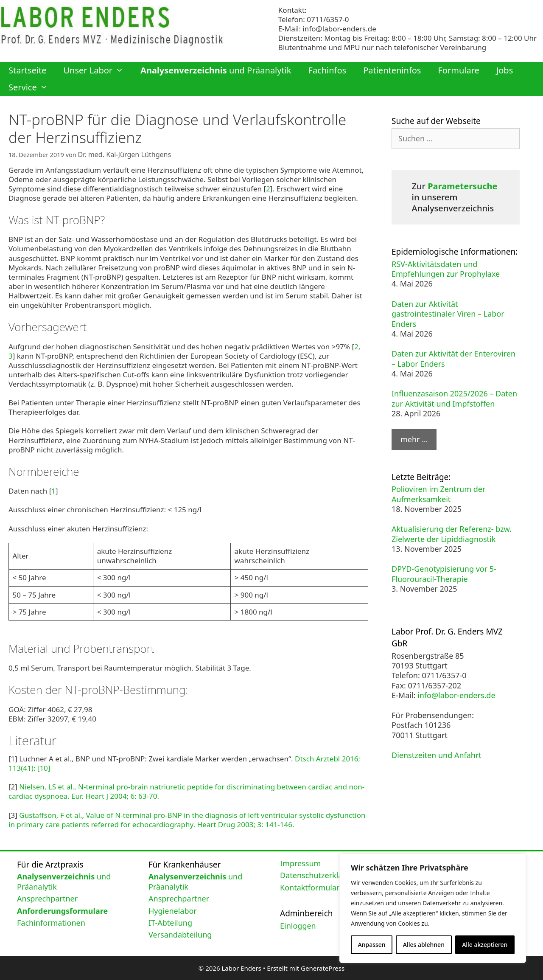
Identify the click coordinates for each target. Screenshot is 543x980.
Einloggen (298, 924)
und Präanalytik (216, 70)
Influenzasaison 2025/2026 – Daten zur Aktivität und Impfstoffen (454, 398)
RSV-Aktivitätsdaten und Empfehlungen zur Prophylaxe (446, 269)
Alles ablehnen (424, 945)
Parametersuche (462, 186)
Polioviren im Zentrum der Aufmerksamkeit (438, 494)
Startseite (27, 70)
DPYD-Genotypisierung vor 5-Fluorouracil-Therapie (444, 574)
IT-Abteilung (170, 921)
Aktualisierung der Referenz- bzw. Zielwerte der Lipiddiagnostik (452, 534)
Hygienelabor (173, 910)
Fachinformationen (51, 921)
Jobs (505, 70)
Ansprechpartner (47, 898)
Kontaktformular (310, 886)
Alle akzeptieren (485, 945)
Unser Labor (98, 70)
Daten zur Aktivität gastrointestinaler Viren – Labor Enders (448, 314)
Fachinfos (327, 70)
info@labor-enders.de (339, 29)
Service (32, 87)
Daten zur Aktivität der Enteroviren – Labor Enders (453, 358)
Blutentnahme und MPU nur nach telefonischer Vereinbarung (382, 47)
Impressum (300, 862)
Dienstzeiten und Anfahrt (437, 755)
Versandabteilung (180, 934)
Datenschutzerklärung (320, 874)
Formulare (458, 70)
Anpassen (372, 945)
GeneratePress (323, 967)
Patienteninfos (392, 70)
